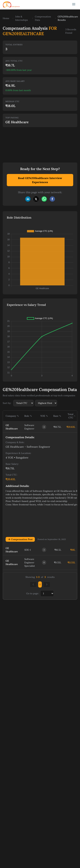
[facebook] (52, 199)
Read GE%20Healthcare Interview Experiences (40, 180)
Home (6, 18)
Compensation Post (20, 539)
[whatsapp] (44, 199)
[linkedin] (28, 199)
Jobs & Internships (22, 18)
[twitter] (36, 199)
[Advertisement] (32, 142)
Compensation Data (43, 18)
